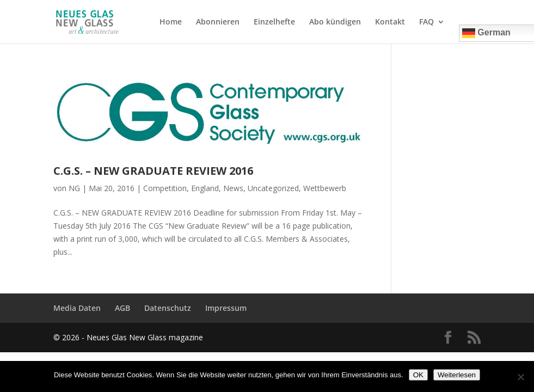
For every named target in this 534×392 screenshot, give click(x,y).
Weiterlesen (457, 375)
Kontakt (390, 22)
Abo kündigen (335, 22)
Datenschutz (168, 308)
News (233, 188)
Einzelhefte (274, 22)
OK (418, 375)
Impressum (226, 308)
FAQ (426, 22)
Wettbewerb (325, 188)
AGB (122, 308)
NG (74, 188)
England (205, 188)
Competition (165, 188)
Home (171, 22)
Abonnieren (218, 22)
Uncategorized (273, 188)
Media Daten (77, 308)
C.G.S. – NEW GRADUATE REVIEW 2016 (153, 171)
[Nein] (520, 377)
